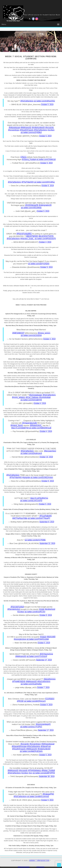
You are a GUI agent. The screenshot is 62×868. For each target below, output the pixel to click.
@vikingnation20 (45, 205)
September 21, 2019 (47, 543)
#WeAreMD (51, 637)
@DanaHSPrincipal (19, 746)
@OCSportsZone (46, 654)
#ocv (30, 773)
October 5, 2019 (47, 105)
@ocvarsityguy (14, 130)
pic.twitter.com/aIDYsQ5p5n (39, 264)
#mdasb (43, 637)
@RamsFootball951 (24, 234)
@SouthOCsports (27, 130)
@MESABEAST (18, 333)
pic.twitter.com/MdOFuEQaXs (31, 751)
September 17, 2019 (46, 730)
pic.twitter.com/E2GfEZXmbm (42, 478)
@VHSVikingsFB (32, 205)
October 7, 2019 (43, 687)
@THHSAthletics (35, 771)
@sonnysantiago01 (43, 724)
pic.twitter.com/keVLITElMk (35, 540)
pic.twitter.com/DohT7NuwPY (39, 518)
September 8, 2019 (47, 522)
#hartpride (26, 478)
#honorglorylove (20, 639)
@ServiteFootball (17, 607)
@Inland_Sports (17, 425)
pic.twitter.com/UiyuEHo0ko (31, 684)
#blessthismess (50, 679)
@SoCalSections (27, 101)
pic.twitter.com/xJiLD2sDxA (31, 336)
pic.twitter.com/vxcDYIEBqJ (31, 133)
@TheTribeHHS (28, 182)
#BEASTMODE (32, 236)
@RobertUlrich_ (36, 425)
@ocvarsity (50, 128)
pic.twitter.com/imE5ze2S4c (44, 101)
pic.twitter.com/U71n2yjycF (37, 657)
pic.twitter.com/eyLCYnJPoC (31, 727)
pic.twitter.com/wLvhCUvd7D (31, 501)
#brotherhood (50, 609)
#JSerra (23, 157)
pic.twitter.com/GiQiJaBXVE (31, 400)
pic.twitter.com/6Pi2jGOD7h (45, 239)
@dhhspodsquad (48, 744)
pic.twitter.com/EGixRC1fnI (35, 612)
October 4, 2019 (45, 242)
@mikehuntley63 (38, 128)
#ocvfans (51, 130)
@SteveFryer (46, 746)
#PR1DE (20, 701)
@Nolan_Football (48, 771)
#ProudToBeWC (46, 516)
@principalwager (36, 395)
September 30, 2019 (47, 776)
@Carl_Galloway (32, 397)
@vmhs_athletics (19, 397)
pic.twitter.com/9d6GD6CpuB (40, 428)
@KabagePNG (48, 794)
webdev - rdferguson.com (39, 861)
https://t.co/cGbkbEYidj (20, 428)
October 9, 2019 (46, 705)
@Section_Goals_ (27, 239)
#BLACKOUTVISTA (46, 236)
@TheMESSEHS (19, 682)
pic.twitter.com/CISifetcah (46, 160)
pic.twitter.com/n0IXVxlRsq (44, 182)
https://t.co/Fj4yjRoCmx (39, 498)
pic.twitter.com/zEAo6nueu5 (31, 454)
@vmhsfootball (45, 397)
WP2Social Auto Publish (24, 867)
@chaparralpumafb (29, 423)
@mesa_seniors (44, 333)
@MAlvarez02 (26, 128)
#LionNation (50, 699)
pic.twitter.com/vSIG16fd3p (31, 208)
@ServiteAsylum (14, 609)
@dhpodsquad (14, 128)
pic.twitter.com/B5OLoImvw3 (38, 797)
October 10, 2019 (46, 457)
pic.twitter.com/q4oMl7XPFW (44, 773)
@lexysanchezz (50, 451)
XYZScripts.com (40, 867)
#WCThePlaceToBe (20, 518)
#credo (42, 609)
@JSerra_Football (29, 160)
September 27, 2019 (44, 660)
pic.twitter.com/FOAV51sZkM (38, 639)
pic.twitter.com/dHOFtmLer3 (35, 701)
